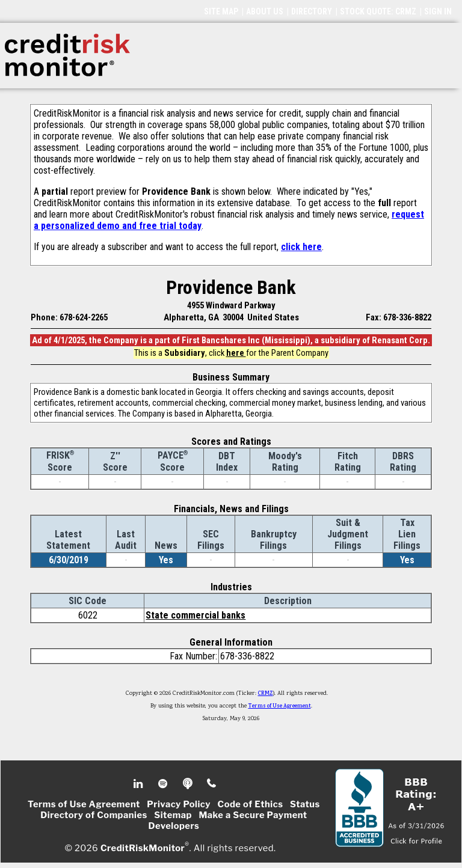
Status (305, 804)
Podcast (189, 784)
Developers (174, 826)
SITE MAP (221, 11)
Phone (212, 784)
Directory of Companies (94, 815)
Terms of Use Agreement (280, 706)
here (236, 353)
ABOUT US (265, 11)
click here (301, 247)
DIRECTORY (312, 11)
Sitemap (173, 815)
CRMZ (266, 694)
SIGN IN (438, 11)
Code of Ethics (251, 804)
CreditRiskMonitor (143, 848)
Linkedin (140, 784)
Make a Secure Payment (253, 815)
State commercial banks (196, 615)
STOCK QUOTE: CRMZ (378, 11)
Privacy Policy (179, 804)
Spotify (164, 784)
